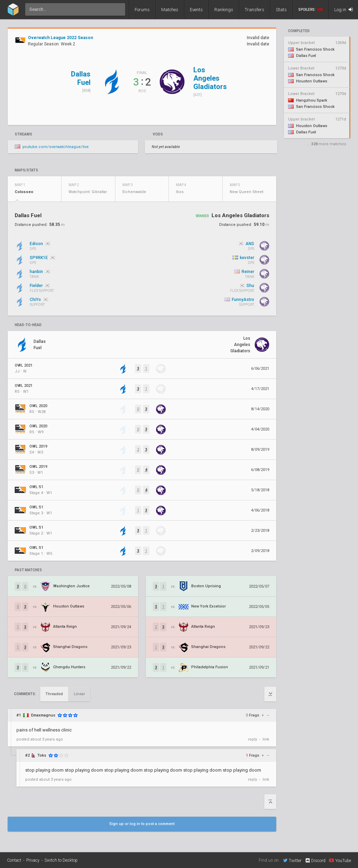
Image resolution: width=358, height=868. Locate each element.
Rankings (224, 10)
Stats (281, 10)
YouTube (340, 860)
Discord (315, 861)
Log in (343, 10)
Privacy (33, 860)
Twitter (292, 860)
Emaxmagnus (43, 715)
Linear (79, 694)
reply (252, 739)
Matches (170, 10)
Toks (42, 755)
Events (196, 10)
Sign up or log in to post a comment (142, 824)
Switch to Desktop (61, 860)
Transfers (255, 10)
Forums (142, 10)
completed (299, 31)
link (266, 739)
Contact (14, 860)
